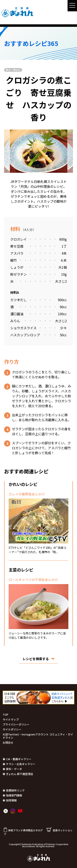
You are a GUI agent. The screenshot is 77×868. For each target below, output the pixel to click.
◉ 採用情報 (10, 800)
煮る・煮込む (13, 70)
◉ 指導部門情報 (12, 795)
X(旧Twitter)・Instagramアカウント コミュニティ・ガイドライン (38, 736)
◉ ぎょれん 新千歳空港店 (18, 774)
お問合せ (8, 743)
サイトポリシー (12, 729)
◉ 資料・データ (12, 769)
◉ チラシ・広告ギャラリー (19, 764)
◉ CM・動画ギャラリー (17, 759)
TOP (5, 715)
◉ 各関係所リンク (14, 790)
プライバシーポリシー (16, 724)
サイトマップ (11, 719)
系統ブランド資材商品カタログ (23, 830)
